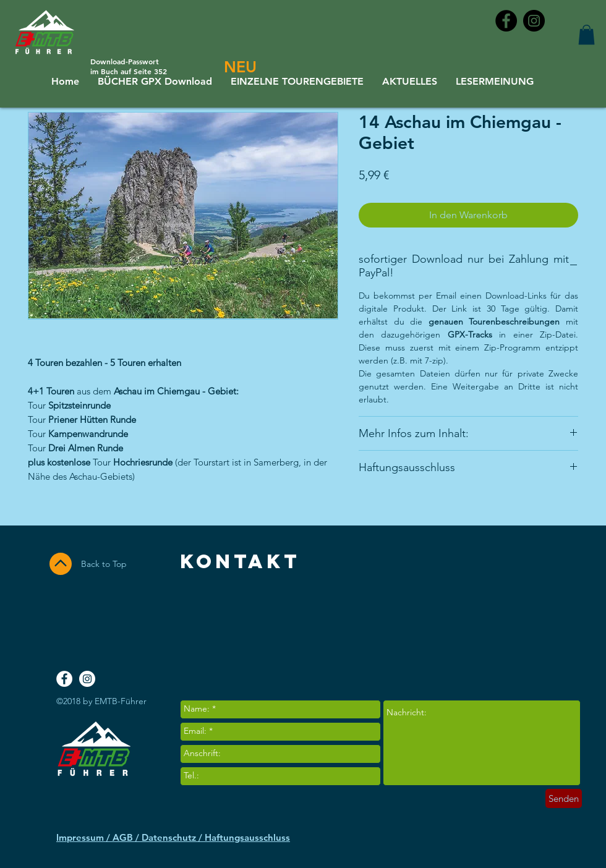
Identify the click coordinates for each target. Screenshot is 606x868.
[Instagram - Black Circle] (534, 21)
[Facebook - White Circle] (64, 679)
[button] (587, 35)
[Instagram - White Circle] (87, 679)
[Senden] (564, 798)
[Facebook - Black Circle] (506, 21)
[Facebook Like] (530, 624)
